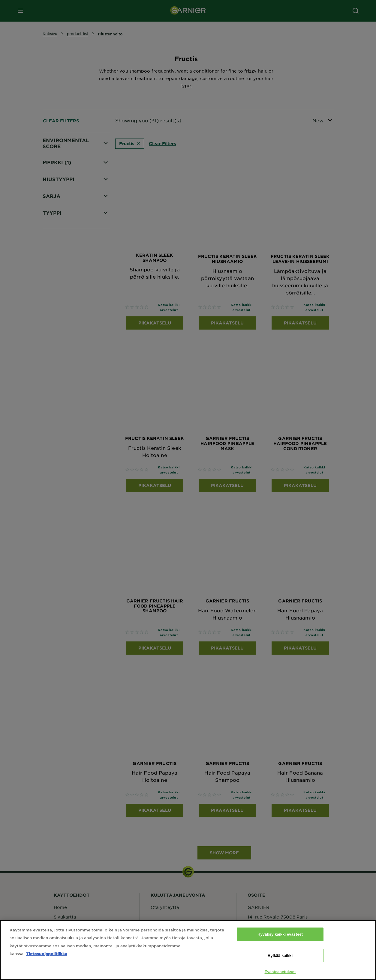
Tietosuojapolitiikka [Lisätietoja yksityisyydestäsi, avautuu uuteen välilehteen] (47, 963)
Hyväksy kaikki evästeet (280, 944)
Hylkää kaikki (280, 965)
